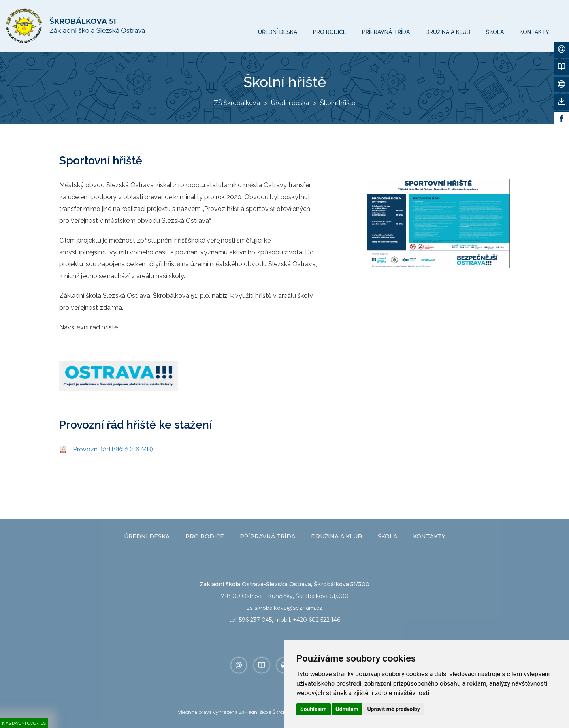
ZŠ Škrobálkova (237, 103)
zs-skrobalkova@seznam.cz (284, 608)
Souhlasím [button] (314, 709)
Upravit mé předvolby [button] (393, 709)
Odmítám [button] (347, 709)
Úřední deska (290, 103)
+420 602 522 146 (317, 620)
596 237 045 (255, 620)
